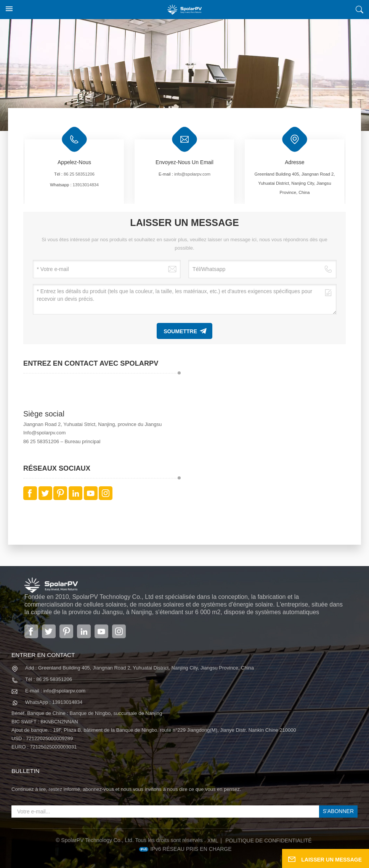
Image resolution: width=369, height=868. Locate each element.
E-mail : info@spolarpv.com (55, 691)
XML (213, 841)
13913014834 (86, 185)
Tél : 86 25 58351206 (49, 679)
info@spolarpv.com (192, 174)
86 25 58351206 (79, 174)
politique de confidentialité (268, 841)
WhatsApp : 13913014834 (54, 702)
